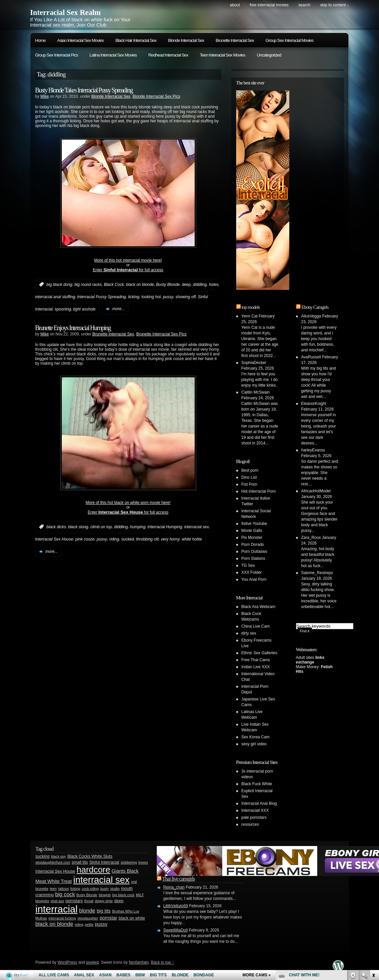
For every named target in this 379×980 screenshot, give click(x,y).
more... (118, 309)
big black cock (123, 895)
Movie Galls (252, 531)
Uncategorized (269, 55)
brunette (42, 889)
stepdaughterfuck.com (53, 862)
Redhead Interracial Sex (168, 55)
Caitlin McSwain (256, 392)
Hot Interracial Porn (259, 491)
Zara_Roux (311, 538)
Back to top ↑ (162, 962)
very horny (170, 539)
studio (115, 889)
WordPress (67, 962)
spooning (63, 309)
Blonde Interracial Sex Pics (156, 96)
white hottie (192, 539)
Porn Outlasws (254, 551)
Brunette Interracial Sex (235, 40)
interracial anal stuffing (55, 297)
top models (251, 307)
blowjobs (42, 901)
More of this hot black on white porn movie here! (128, 503)
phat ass (57, 901)
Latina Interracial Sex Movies (113, 55)
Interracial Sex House (54, 539)
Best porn (250, 470)
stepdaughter (88, 918)
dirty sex (249, 633)
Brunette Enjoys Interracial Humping (73, 328)
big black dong (59, 285)
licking (134, 297)
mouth (127, 889)
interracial (57, 909)
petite (89, 924)
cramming (45, 895)
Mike (45, 96)
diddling (200, 285)
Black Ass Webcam (258, 607)
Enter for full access (128, 270)
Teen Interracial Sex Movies (222, 55)
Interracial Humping (165, 527)
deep (186, 285)
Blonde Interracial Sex (186, 40)
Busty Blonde (168, 285)
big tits (104, 911)
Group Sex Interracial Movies (290, 40)
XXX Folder (252, 572)
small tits (80, 862)
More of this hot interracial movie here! (128, 260)
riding (114, 539)
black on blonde (140, 285)
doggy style (104, 901)
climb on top (101, 527)
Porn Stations (253, 558)
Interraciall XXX (255, 810)
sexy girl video (254, 744)
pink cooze (85, 539)
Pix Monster (252, 538)
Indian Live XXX (256, 667)
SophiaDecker (254, 363)
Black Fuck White (257, 784)
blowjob (105, 895)
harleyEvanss (313, 450)
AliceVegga (311, 316)
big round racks (88, 285)
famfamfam (139, 962)
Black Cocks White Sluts (90, 856)
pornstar (108, 918)
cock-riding (90, 889)
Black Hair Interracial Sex (136, 40)
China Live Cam (256, 626)
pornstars (74, 901)
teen (53, 889)
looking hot (151, 297)
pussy (168, 297)
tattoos (63, 889)
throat (89, 901)
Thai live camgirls (178, 879)
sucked (128, 539)
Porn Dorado (253, 545)
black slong (78, 527)
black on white (132, 918)
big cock (65, 894)
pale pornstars (254, 817)
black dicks (56, 527)
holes (214, 285)
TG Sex (248, 565)
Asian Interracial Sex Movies (80, 40)
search (304, 5)
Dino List (249, 477)
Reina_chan (174, 887)
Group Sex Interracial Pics (57, 55)
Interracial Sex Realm (66, 12)
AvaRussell (311, 357)
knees (143, 862)
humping (138, 527)
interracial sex (197, 527)
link (373, 876)
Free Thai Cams (256, 660)
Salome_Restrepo (317, 573)
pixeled (92, 962)
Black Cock (114, 285)
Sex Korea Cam (256, 737)
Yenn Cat (250, 316)
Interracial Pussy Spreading (101, 297)
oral (134, 882)
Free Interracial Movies (269, 5)
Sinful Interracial (104, 862)
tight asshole (84, 309)
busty (104, 889)
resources (250, 824)
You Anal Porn (254, 579)
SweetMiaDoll (176, 930)
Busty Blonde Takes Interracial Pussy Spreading (84, 90)
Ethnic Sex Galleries (259, 653)
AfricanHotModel (316, 491)
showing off (186, 297)
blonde (87, 911)
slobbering (129, 862)
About (235, 5)
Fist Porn (249, 484)
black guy (58, 856)
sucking (43, 856)
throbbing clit (147, 539)
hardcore (94, 870)
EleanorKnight (314, 404)
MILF (140, 895)
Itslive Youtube (254, 524)
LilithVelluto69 (176, 906)
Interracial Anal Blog (259, 803)
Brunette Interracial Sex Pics (161, 334)
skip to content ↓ (335, 5)
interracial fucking (62, 918)
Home (41, 40)
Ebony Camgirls (315, 307)
